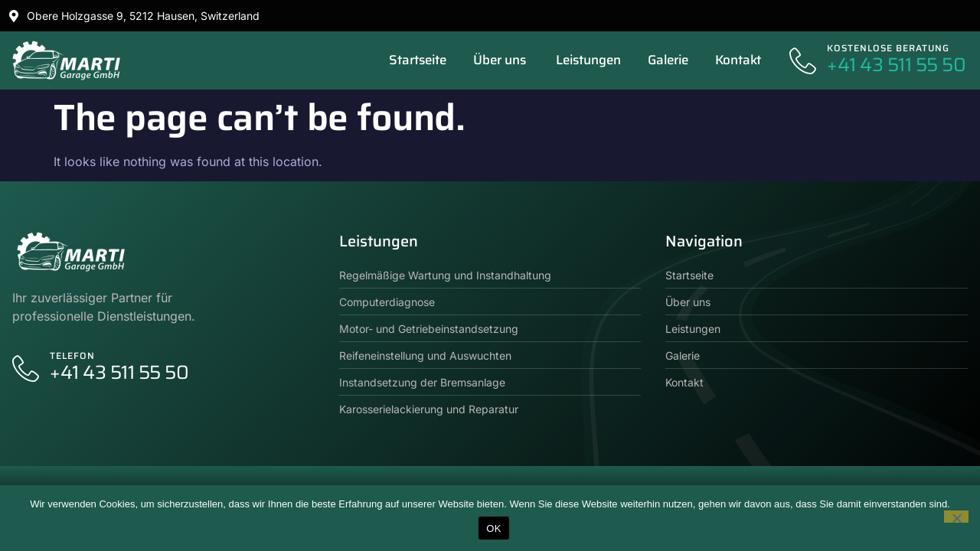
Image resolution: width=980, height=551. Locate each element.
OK (493, 528)
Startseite (418, 60)
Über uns (501, 60)
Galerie (668, 60)
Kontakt (738, 60)
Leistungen (588, 60)
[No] (956, 517)
